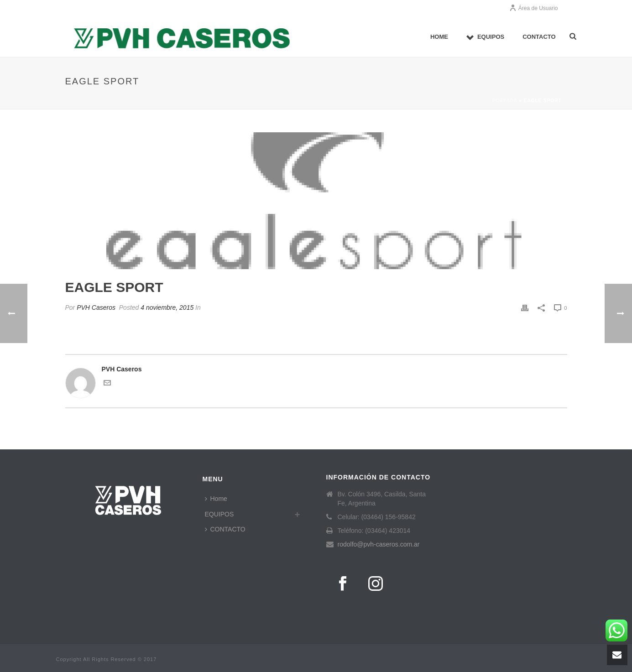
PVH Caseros (96, 307)
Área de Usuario (534, 8)
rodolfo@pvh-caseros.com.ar (379, 544)
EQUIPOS (485, 37)
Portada (504, 101)
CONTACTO (539, 37)
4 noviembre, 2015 (167, 307)
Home (439, 37)
